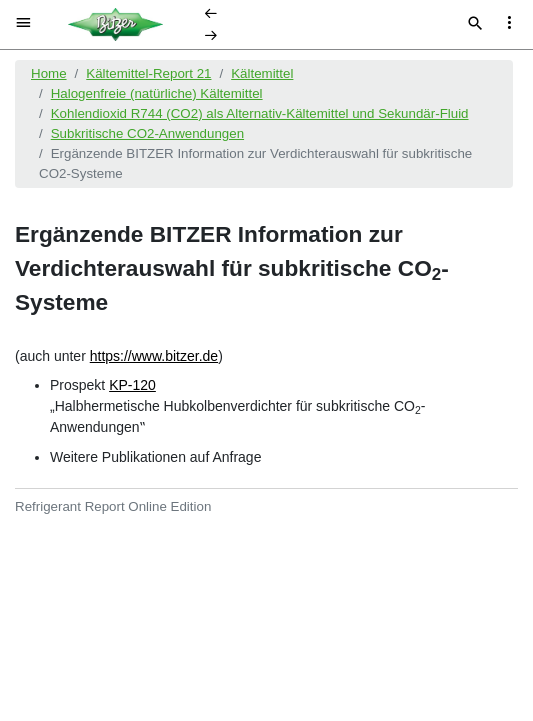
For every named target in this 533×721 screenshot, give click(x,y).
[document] (266, 383)
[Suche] (475, 25)
